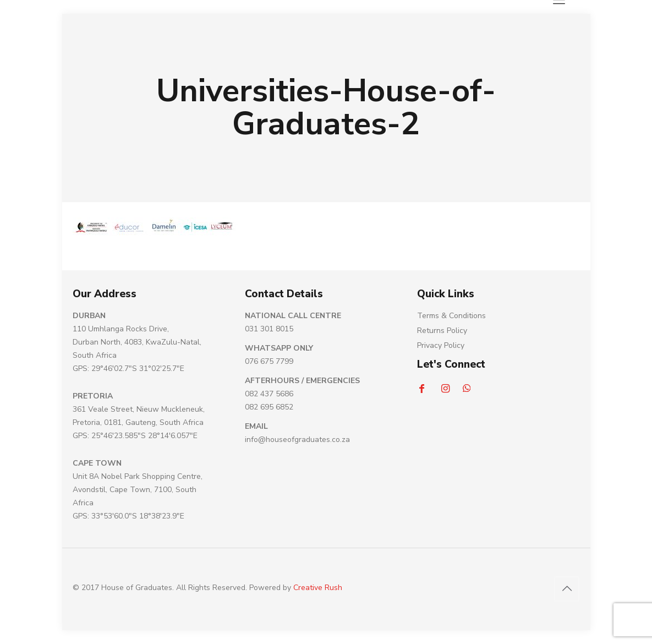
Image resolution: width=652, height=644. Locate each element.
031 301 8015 (269, 329)
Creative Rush (318, 588)
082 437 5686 (269, 394)
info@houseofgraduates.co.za (297, 440)
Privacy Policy (441, 345)
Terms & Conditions (451, 316)
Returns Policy (442, 331)
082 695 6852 (269, 407)
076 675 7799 (269, 361)
